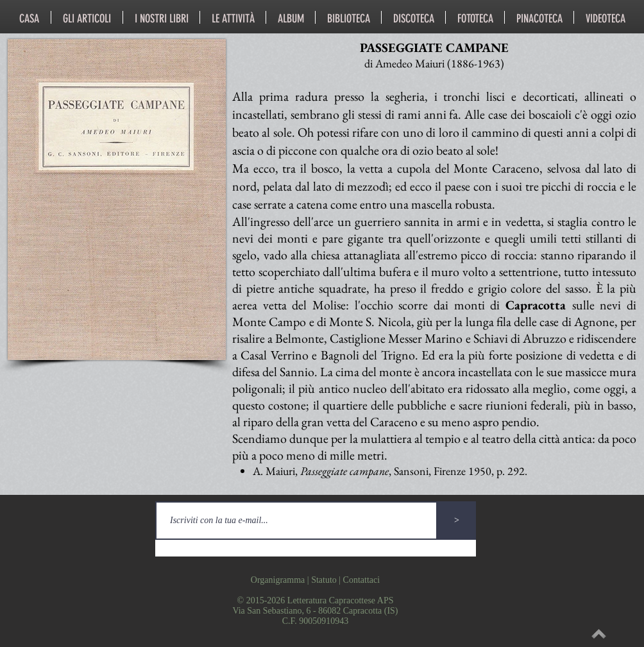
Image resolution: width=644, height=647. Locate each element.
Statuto (324, 580)
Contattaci (362, 580)
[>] (457, 521)
